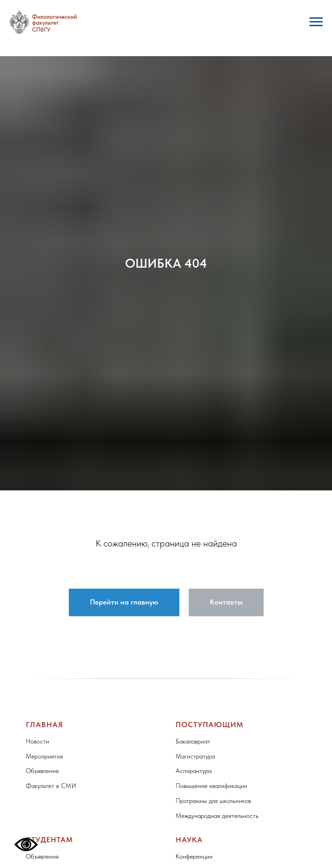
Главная (44, 725)
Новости (37, 741)
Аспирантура (194, 771)
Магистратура (195, 756)
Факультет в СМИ (51, 786)
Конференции (194, 856)
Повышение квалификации (211, 786)
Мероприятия (44, 756)
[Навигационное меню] (316, 22)
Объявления (42, 771)
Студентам (49, 840)
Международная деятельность (217, 816)
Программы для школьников (213, 801)
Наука (189, 840)
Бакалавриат (193, 741)
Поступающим (210, 725)
